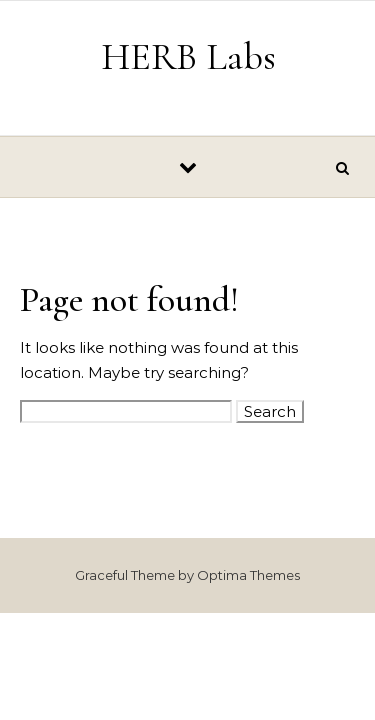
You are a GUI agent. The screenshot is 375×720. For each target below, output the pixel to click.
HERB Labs (188, 57)
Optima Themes (248, 575)
